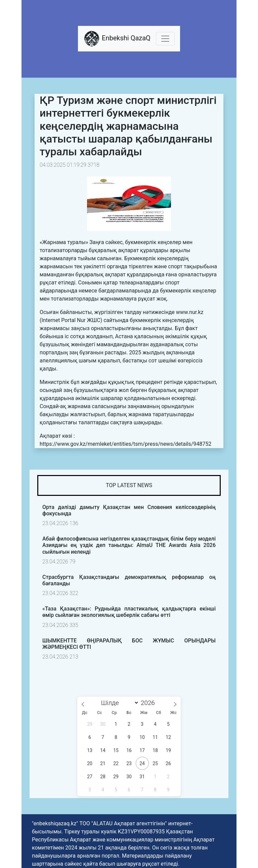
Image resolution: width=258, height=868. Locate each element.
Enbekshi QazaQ (117, 39)
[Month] (118, 703)
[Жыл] (150, 703)
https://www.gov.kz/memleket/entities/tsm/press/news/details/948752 (125, 444)
